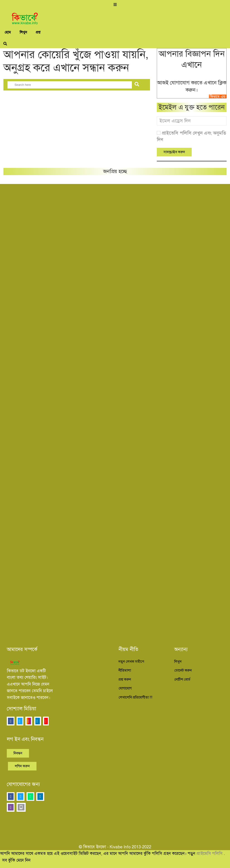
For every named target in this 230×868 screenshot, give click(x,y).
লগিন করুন (22, 766)
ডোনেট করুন (183, 670)
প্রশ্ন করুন (125, 680)
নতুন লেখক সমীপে (131, 662)
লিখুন (23, 32)
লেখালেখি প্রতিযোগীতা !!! (135, 697)
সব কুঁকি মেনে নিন (16, 860)
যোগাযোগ (125, 688)
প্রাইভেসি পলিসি (210, 853)
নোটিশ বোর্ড (182, 680)
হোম (8, 32)
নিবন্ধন (18, 753)
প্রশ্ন (38, 32)
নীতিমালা (125, 670)
